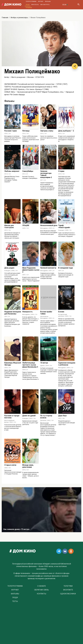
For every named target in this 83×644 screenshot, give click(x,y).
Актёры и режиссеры (19, 18)
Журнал (41, 1)
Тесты (15, 601)
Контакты (42, 594)
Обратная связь (41, 590)
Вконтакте (68, 590)
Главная (5, 18)
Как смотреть (45, 5)
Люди (28, 5)
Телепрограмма (31, 1)
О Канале (42, 586)
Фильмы (48, 1)
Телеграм (68, 586)
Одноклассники (68, 594)
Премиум (29, 8)
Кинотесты (35, 5)
